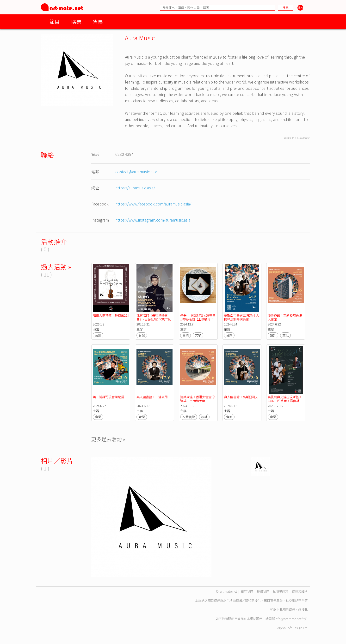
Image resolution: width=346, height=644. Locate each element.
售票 (98, 21)
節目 (55, 21)
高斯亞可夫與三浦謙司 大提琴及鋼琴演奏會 (241, 317)
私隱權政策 (281, 591)
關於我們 (247, 591)
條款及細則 (300, 591)
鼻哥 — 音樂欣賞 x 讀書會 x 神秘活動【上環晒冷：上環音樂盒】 (198, 319)
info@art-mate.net (288, 619)
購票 (76, 21)
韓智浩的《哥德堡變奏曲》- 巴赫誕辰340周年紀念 (154, 319)
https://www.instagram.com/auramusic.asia (153, 220)
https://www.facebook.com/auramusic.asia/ (153, 204)
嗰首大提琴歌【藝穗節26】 (112, 315)
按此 (304, 610)
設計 (273, 335)
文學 (198, 335)
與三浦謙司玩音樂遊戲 (108, 397)
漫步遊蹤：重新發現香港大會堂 (285, 317)
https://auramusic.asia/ (135, 188)
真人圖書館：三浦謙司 (152, 397)
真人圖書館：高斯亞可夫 (241, 397)
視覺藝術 (189, 417)
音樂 (98, 335)
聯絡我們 (263, 591)
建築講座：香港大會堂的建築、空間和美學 (197, 399)
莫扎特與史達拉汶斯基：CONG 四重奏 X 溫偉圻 (285, 399)
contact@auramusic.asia (136, 172)
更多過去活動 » (108, 439)
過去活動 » (56, 267)
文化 (285, 335)
